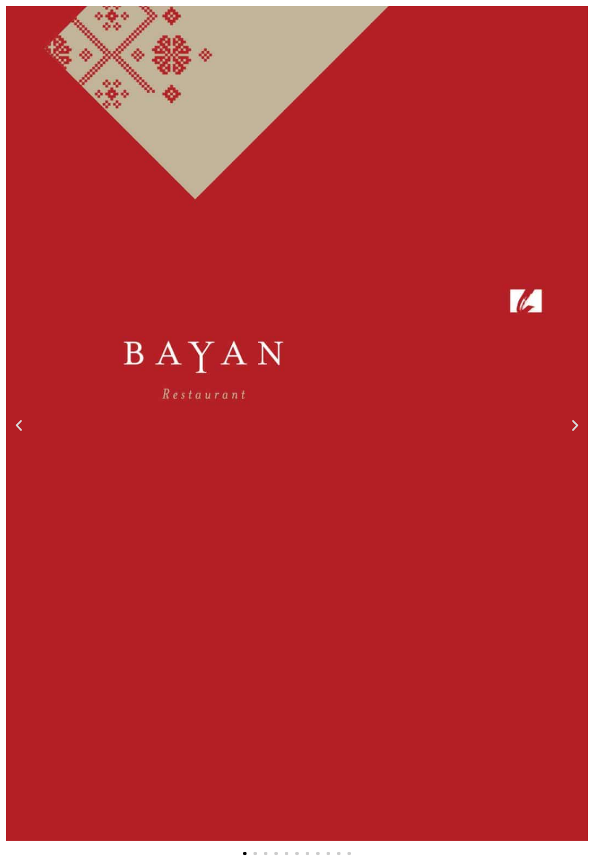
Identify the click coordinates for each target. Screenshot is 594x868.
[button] (19, 425)
